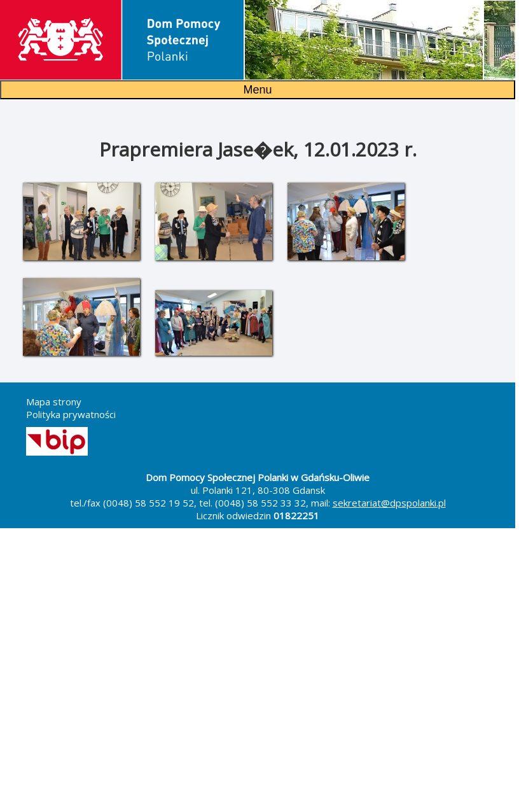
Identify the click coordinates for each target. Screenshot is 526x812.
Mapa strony (54, 402)
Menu (257, 90)
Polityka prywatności (71, 414)
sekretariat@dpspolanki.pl (389, 503)
